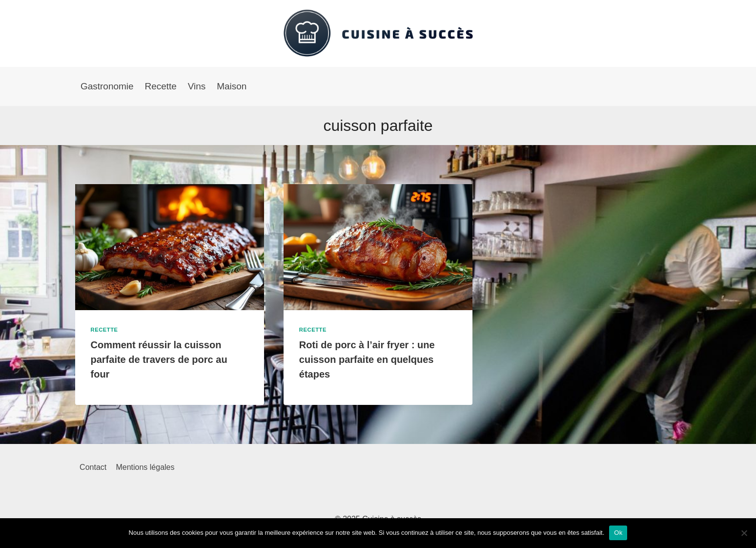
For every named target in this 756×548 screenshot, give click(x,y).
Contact (93, 467)
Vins (197, 86)
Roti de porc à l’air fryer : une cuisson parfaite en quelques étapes (367, 359)
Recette (160, 86)
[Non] (744, 533)
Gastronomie (107, 86)
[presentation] (170, 247)
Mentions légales (145, 467)
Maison (232, 86)
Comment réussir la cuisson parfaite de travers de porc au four (159, 359)
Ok (618, 533)
